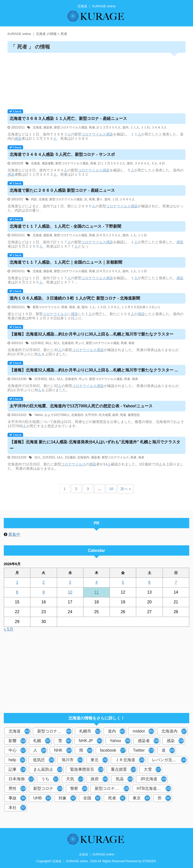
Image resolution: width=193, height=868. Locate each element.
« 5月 (9, 629)
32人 (56, 343)
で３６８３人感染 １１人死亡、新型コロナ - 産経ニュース (68, 118)
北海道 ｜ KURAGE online (97, 854)
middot (143, 731)
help (17, 760)
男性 (17, 789)
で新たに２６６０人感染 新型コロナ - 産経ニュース (62, 190)
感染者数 (48, 163)
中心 (17, 750)
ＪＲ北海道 (130, 760)
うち (50, 779)
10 (111, 489)
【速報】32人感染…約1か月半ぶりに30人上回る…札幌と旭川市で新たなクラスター (92, 334)
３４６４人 (142, 163)
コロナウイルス (94, 134)
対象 (67, 798)
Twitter (143, 750)
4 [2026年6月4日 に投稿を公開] (97, 582)
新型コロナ (48, 789)
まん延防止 (48, 769)
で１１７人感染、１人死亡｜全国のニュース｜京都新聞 (66, 262)
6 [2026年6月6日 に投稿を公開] (149, 582)
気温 (124, 779)
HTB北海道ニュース (154, 789)
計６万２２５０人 (109, 235)
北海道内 (68, 343)
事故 (17, 798)
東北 (99, 760)
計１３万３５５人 (109, 127)
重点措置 (124, 769)
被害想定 (134, 415)
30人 (48, 343)
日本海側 (21, 779)
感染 (110, 134)
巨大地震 (105, 415)
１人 (133, 235)
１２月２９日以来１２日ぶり (141, 307)
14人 (60, 457)
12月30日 (37, 343)
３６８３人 (159, 127)
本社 (17, 808)
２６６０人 (127, 199)
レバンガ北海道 (169, 760)
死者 (92, 127)
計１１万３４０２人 (112, 163)
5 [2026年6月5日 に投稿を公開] (123, 582)
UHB (42, 798)
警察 (79, 789)
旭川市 (72, 760)
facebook (113, 750)
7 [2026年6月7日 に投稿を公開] (176, 582)
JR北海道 (153, 779)
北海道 (37, 127)
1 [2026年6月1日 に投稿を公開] (17, 582)
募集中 (14, 534)
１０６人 (114, 307)
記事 (17, 769)
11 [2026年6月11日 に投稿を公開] (96, 592)
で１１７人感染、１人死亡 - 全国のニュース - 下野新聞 (65, 226)
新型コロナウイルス (46, 307)
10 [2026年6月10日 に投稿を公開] (70, 592)
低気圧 (44, 760)
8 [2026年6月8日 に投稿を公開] (17, 592)
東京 (141, 798)
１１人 (135, 127)
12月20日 (49, 457)
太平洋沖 (91, 415)
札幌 (42, 741)
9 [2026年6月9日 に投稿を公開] (44, 592)
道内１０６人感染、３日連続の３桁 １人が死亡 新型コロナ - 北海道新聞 (75, 298)
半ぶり (80, 343)
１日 (115, 199)
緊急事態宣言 (87, 769)
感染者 (48, 127)
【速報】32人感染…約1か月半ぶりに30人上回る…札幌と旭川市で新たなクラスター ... (94, 370)
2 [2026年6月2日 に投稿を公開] (44, 582)
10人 (37, 457)
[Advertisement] (96, 79)
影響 (17, 741)
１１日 (145, 127)
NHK (63, 750)
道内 (125, 127)
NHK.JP (90, 741)
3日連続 (70, 457)
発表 (72, 307)
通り (100, 199)
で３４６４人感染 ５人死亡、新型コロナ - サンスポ (62, 154)
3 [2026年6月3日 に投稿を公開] (70, 582)
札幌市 (90, 731)
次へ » (126, 489)
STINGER (149, 861)
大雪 (152, 769)
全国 (92, 798)
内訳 (34, 199)
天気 (75, 779)
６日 (162, 163)
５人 (154, 163)
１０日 (102, 307)
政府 (115, 415)
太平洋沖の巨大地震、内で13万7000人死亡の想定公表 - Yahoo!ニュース (81, 406)
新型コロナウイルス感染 (71, 127)
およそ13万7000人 (57, 415)
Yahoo (38, 415)
